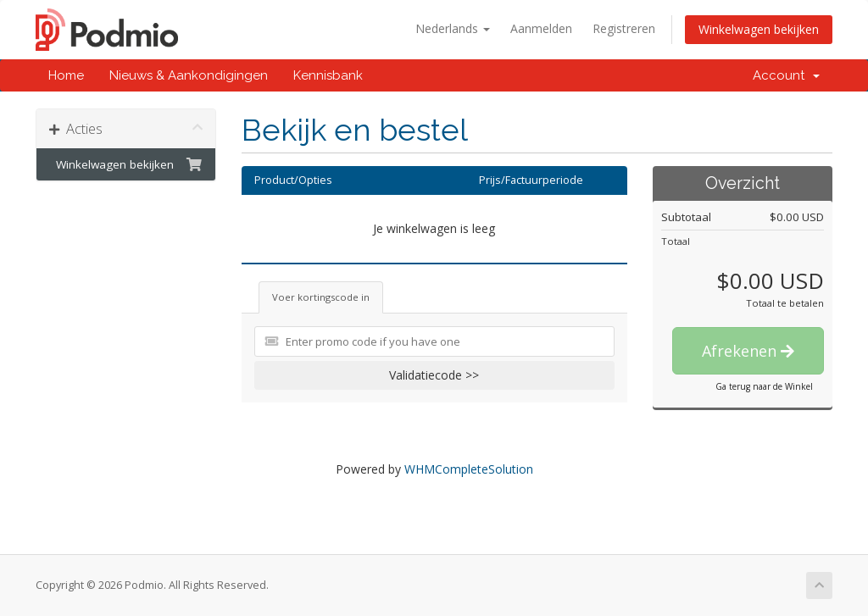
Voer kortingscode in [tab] (321, 297)
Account (786, 75)
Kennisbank (328, 75)
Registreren (624, 28)
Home (66, 75)
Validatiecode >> (434, 375)
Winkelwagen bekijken (759, 29)
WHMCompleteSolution (469, 469)
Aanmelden (541, 28)
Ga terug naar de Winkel (764, 386)
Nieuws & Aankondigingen (189, 75)
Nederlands (453, 28)
